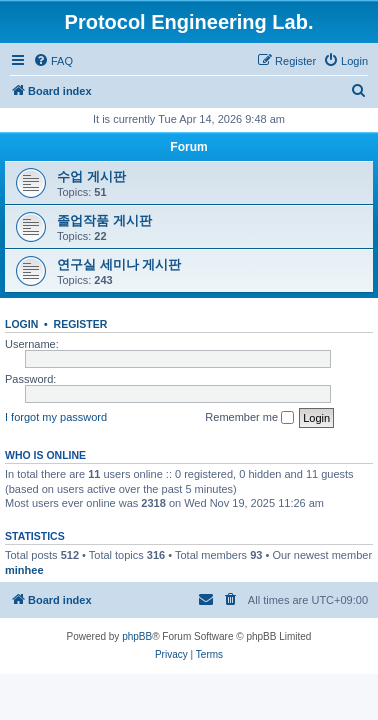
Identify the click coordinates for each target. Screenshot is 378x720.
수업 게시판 (91, 176)
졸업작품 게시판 (104, 220)
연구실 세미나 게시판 (119, 264)
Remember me (249, 418)
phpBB (137, 636)
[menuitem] (53, 61)
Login (21, 324)
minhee (24, 570)
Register (81, 324)
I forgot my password (56, 417)
